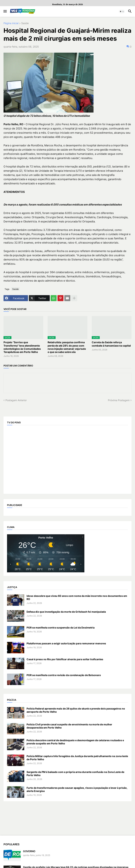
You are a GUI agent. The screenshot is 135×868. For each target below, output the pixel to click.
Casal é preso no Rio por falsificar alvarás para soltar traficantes (65, 659)
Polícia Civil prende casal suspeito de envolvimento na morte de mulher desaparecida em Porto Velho (69, 726)
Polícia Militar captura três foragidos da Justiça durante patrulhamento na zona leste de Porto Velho (77, 758)
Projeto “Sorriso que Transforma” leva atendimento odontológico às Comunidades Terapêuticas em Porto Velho (22, 347)
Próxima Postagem (119, 400)
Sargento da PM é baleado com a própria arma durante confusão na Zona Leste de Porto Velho (75, 774)
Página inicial (11, 23)
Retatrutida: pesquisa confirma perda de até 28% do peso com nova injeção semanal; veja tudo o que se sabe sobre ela (67, 347)
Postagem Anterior (16, 400)
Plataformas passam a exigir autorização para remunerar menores (66, 643)
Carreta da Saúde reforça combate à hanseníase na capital (111, 344)
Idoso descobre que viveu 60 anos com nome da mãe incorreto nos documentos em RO (77, 597)
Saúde (25, 23)
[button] (5, 11)
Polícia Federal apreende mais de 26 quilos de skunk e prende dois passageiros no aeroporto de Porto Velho (76, 710)
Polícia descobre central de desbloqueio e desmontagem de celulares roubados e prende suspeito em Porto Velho (75, 742)
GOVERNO (29, 851)
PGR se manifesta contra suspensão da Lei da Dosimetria (61, 628)
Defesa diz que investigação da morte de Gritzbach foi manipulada (66, 612)
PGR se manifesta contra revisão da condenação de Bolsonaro (64, 675)
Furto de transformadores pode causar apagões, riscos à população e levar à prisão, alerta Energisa (77, 789)
